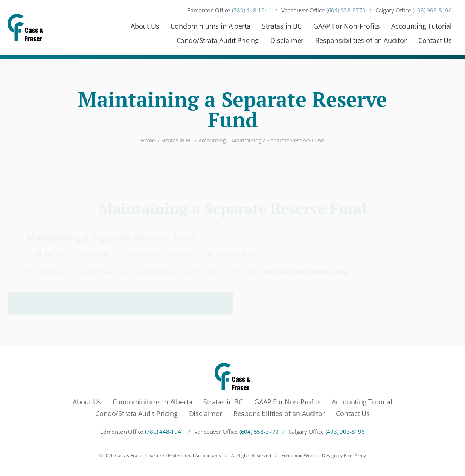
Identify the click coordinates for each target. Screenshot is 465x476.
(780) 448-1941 (252, 10)
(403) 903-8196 (432, 10)
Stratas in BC (282, 26)
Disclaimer (287, 40)
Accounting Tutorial (422, 26)
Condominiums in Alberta (210, 26)
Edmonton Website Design (309, 455)
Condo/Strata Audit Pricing (218, 40)
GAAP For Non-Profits (346, 26)
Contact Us (435, 40)
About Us (145, 26)
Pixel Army (355, 455)
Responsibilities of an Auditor (361, 40)
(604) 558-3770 (346, 10)
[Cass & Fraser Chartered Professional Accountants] (25, 28)
